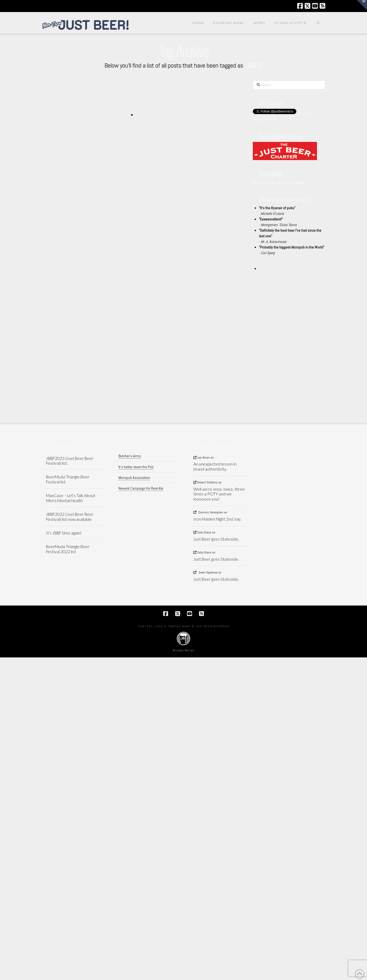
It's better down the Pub (136, 467)
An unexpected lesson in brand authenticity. (215, 466)
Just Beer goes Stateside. (216, 539)
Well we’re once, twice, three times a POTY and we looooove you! (219, 494)
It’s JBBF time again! (64, 533)
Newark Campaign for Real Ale (141, 488)
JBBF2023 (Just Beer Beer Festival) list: (70, 461)
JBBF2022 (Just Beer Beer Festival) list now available (70, 517)
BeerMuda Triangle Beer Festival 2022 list (68, 549)
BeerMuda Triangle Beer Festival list (68, 479)
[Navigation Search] (318, 23)
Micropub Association (134, 478)
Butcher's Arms (130, 456)
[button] (362, 5)
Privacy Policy (184, 650)
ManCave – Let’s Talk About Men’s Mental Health (71, 498)
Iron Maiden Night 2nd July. (217, 519)
